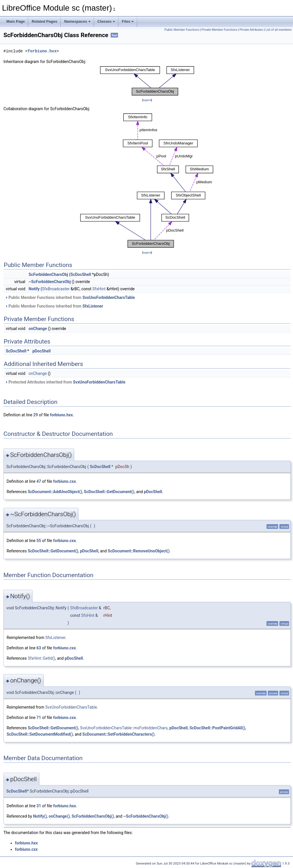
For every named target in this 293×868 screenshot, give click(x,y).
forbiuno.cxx (65, 481)
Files (128, 21)
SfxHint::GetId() (41, 658)
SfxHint (99, 289)
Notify (34, 289)
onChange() (59, 816)
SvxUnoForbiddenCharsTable (109, 297)
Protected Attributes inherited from (65, 382)
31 (39, 806)
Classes (106, 21)
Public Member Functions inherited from (70, 297)
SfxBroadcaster (56, 289)
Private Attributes (251, 30)
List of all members (278, 30)
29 (36, 415)
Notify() (40, 816)
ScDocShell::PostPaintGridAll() (217, 728)
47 (39, 481)
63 (39, 648)
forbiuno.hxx (42, 51)
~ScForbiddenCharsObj (50, 282)
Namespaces (77, 21)
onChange (38, 329)
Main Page (16, 21)
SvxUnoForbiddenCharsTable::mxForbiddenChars (124, 728)
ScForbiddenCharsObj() (93, 816)
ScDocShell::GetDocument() (109, 492)
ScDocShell (81, 274)
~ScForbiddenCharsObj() (146, 816)
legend (147, 100)
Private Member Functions (219, 30)
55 (39, 541)
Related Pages (44, 21)
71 (39, 718)
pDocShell (42, 351)
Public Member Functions (182, 30)
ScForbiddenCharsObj (48, 274)
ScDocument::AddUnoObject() (55, 492)
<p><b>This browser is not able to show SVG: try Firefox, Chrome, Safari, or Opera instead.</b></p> (147, 81)
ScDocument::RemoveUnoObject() (139, 551)
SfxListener (93, 306)
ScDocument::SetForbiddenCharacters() (118, 734)
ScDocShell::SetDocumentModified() (40, 734)
